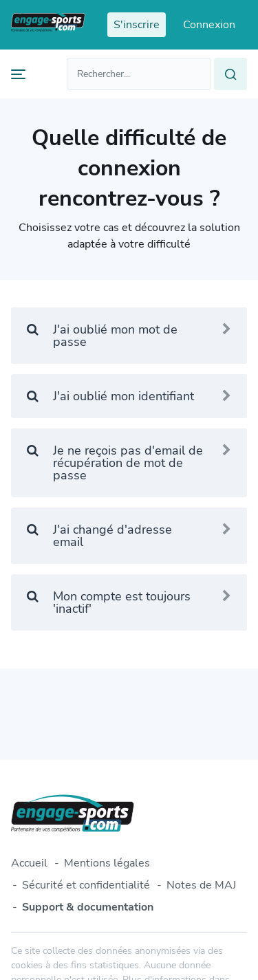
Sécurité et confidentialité (86, 885)
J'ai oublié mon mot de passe (129, 336)
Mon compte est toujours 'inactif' (129, 602)
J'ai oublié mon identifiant (129, 396)
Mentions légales (107, 863)
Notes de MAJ (201, 885)
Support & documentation (88, 907)
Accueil (29, 863)
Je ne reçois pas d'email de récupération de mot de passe (129, 463)
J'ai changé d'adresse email (129, 536)
